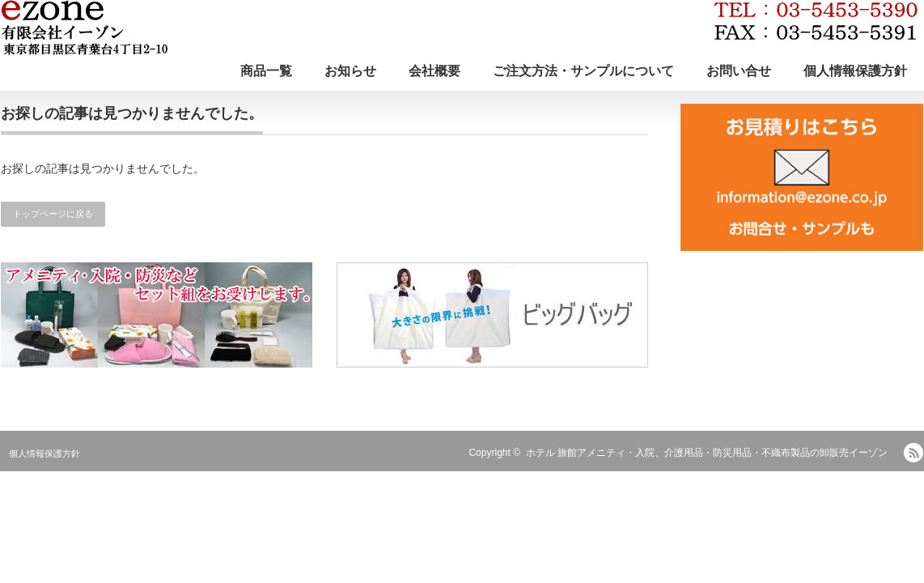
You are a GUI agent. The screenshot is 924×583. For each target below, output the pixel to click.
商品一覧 (266, 71)
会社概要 (434, 71)
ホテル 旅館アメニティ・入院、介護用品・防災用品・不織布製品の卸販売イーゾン (707, 453)
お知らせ (350, 71)
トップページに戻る (53, 214)
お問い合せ (739, 71)
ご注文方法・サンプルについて (583, 71)
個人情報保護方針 (855, 71)
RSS (913, 453)
